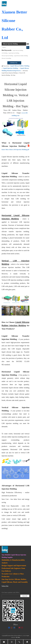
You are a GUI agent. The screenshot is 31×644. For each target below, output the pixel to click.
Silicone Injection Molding (7, 56)
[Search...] (14, 47)
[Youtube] (19, 628)
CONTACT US (14, 63)
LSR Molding (5, 53)
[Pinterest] (22, 628)
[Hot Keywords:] (28, 47)
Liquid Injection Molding (14, 53)
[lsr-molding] (13, 611)
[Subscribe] (25, 596)
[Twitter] (17, 628)
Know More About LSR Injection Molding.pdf (15, 150)
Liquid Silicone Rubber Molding (21, 56)
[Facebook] (9, 628)
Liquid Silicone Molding (18, 50)
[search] (11, 596)
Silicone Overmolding (6, 58)
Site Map (18, 637)
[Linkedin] (14, 628)
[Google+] (12, 628)
